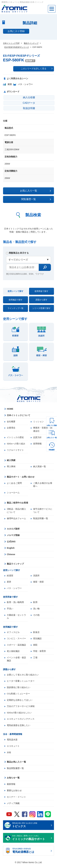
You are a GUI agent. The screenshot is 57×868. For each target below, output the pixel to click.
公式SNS (11, 542)
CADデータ (29, 103)
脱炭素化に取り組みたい (19, 689)
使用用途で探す (41, 291)
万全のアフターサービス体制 (21, 709)
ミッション (38, 422)
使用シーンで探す (16, 291)
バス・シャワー (14, 589)
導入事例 (11, 467)
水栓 (9, 755)
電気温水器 (12, 742)
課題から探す (41, 300)
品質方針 (37, 438)
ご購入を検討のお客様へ (43, 485)
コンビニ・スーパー (16, 640)
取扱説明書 (29, 108)
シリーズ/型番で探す (42, 308)
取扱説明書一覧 (41, 519)
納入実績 (11, 461)
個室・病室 (38, 583)
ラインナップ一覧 (16, 308)
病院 (35, 647)
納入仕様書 (29, 97)
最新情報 (11, 787)
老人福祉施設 (13, 653)
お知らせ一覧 (13, 780)
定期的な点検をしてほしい (20, 702)
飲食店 (36, 634)
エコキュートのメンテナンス (21, 721)
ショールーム (13, 493)
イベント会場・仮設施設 (16, 661)
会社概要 (11, 422)
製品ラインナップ (15, 565)
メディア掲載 (13, 806)
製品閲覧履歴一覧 (15, 771)
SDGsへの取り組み (16, 444)
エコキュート (13, 748)
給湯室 (10, 577)
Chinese (11, 555)
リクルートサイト (15, 450)
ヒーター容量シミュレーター (21, 683)
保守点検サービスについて (43, 511)
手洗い (10, 610)
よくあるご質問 (14, 484)
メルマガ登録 (13, 536)
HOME (10, 409)
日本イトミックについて (19, 415)
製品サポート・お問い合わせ (21, 477)
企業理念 (11, 428)
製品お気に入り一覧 (16, 764)
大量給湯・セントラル (16, 618)
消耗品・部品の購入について (16, 511)
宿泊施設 (37, 640)
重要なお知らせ (14, 793)
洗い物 (36, 610)
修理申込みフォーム (16, 519)
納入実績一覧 (40, 467)
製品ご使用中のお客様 (17, 503)
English (11, 549)
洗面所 (36, 577)
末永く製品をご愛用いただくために (31, 840)
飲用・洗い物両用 (15, 604)
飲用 (35, 604)
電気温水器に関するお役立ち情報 (31, 828)
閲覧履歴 (52, 450)
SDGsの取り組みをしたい (19, 715)
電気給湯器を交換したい (19, 728)
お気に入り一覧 (52, 438)
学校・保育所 (40, 653)
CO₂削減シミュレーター (18, 696)
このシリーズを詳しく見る (37, 69)
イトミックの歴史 (15, 438)
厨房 (9, 583)
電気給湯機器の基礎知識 (31, 853)
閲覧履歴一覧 (36, 199)
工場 (35, 659)
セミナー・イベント (16, 799)
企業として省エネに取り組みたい (23, 677)
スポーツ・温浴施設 (16, 647)
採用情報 (37, 444)
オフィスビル (13, 634)
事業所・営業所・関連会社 (43, 430)
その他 (36, 616)
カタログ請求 (13, 530)
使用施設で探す (16, 300)
